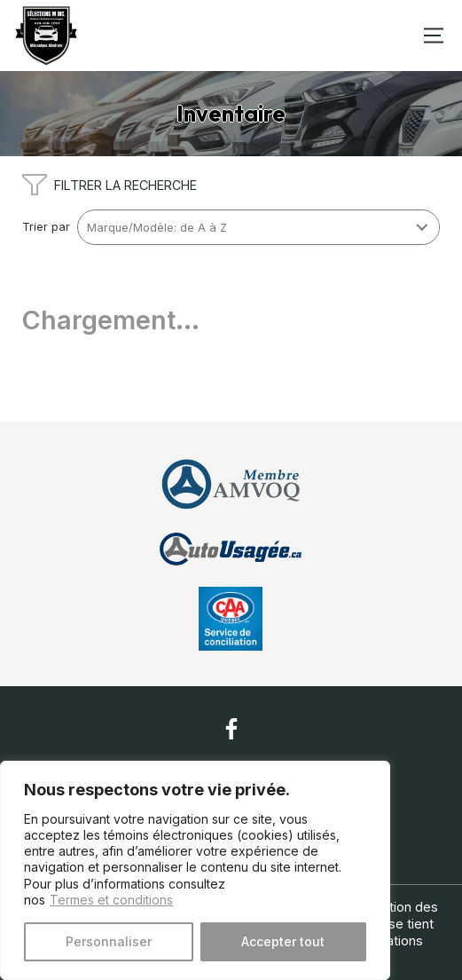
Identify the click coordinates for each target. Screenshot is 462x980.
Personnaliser (109, 941)
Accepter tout (283, 941)
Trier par (46, 227)
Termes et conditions (111, 900)
